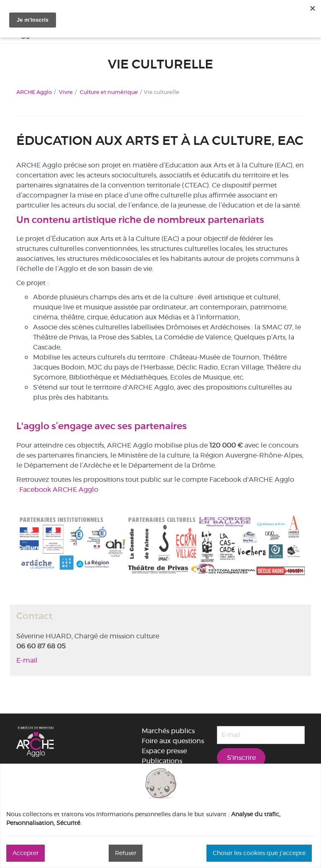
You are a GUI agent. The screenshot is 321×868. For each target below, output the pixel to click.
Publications (162, 761)
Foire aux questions (173, 741)
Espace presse (164, 751)
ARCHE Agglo (34, 92)
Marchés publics (168, 731)
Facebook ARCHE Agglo (59, 490)
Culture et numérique (109, 92)
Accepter (25, 853)
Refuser (126, 853)
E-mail (27, 660)
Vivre (66, 92)
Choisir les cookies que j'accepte (259, 853)
